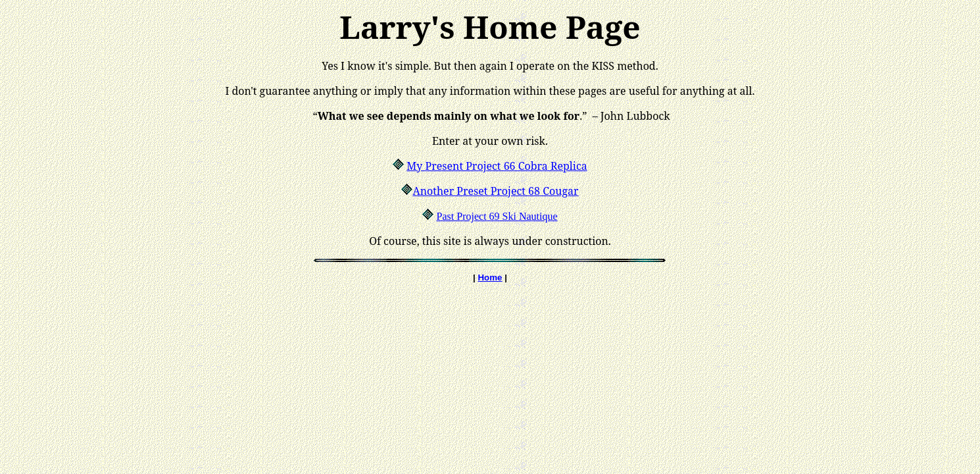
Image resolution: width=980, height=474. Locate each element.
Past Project (462, 216)
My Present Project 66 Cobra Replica (497, 166)
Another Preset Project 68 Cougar (495, 191)
